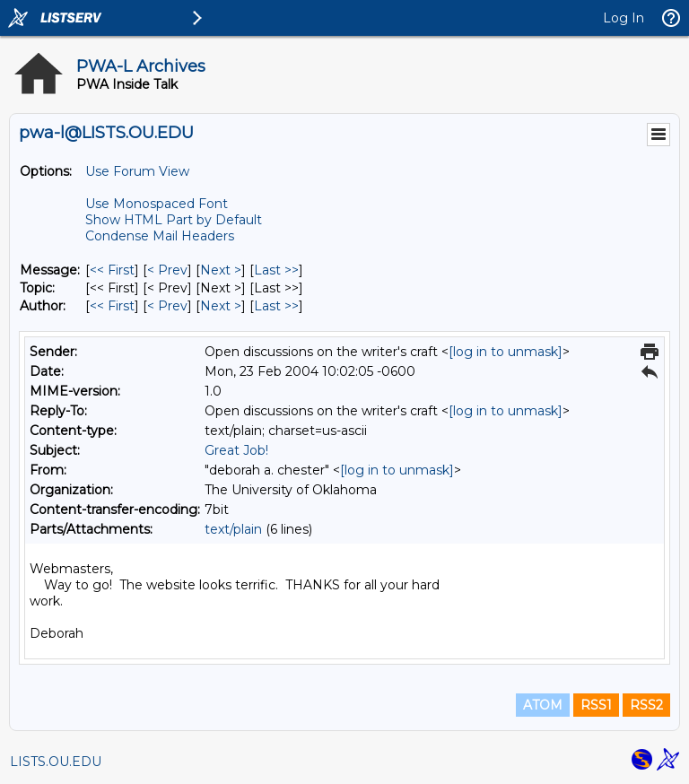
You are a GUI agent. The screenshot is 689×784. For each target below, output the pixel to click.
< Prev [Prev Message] (167, 270)
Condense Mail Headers (160, 236)
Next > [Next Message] (221, 270)
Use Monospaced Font (157, 204)
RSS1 (596, 705)
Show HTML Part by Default (174, 220)
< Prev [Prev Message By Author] (167, 306)
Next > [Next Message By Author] (221, 306)
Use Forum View (137, 171)
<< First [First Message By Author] (112, 306)
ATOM (543, 705)
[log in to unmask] (506, 352)
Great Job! (236, 450)
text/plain (233, 529)
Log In (624, 18)
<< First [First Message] (112, 270)
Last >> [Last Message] (276, 270)
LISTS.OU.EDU (56, 762)
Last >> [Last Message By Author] (276, 306)
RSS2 (646, 705)
